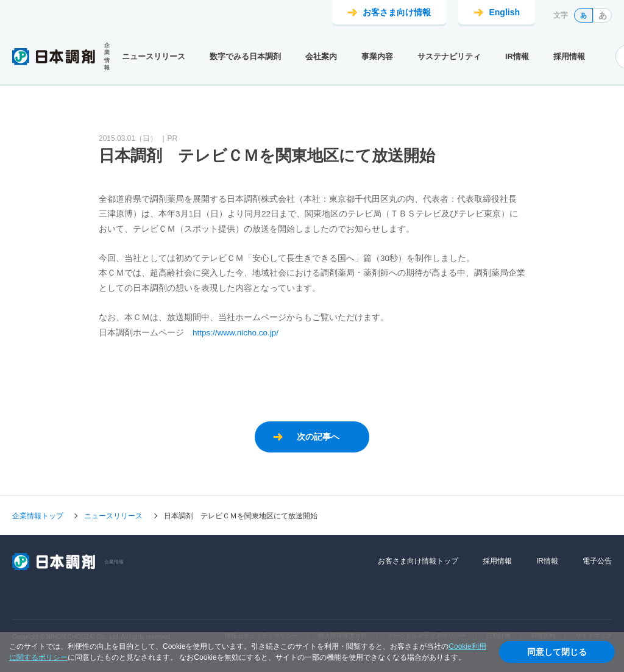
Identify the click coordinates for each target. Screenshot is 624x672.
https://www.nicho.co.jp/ (236, 333)
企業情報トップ (38, 516)
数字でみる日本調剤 (245, 56)
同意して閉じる (557, 652)
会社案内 (321, 56)
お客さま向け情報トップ (418, 561)
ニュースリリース (154, 56)
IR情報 (517, 56)
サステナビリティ (449, 56)
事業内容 (377, 56)
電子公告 (597, 561)
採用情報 (569, 56)
